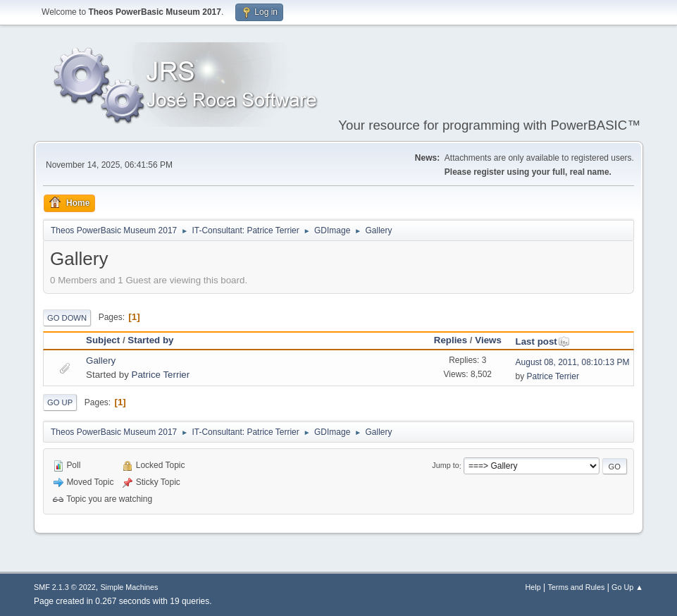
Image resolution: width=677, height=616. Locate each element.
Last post (543, 341)
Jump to (445, 466)
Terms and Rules (576, 587)
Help (533, 587)
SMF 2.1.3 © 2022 (65, 587)
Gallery (101, 361)
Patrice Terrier (161, 375)
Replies (451, 340)
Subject (103, 340)
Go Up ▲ (627, 587)
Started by (150, 340)
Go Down (67, 318)
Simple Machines (129, 587)
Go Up (60, 402)
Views (488, 340)
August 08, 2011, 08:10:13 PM (573, 362)
